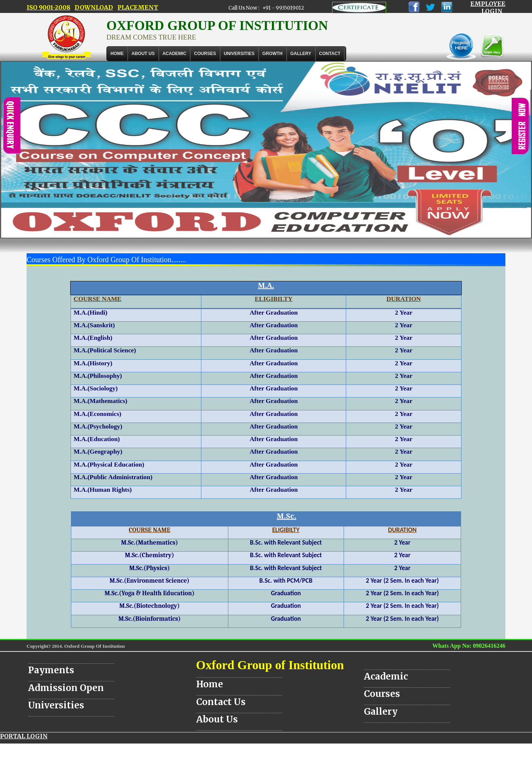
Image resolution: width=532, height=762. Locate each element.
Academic (386, 676)
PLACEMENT (138, 7)
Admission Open (66, 688)
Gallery (301, 54)
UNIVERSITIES (239, 54)
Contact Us (221, 702)
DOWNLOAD (94, 7)
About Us (143, 54)
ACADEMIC (175, 54)
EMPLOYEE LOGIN (488, 7)
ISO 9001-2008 (48, 7)
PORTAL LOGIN (24, 736)
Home (117, 54)
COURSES (205, 54)
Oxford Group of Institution (270, 665)
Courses (382, 694)
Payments (51, 670)
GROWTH (272, 54)
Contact (330, 54)
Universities (56, 705)
